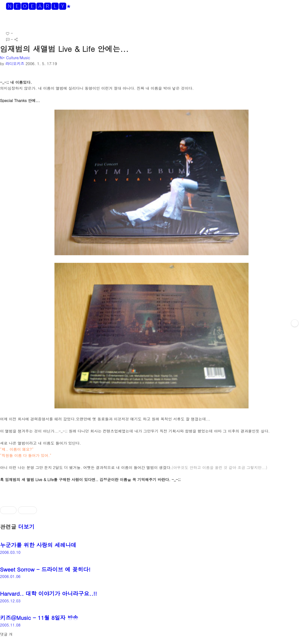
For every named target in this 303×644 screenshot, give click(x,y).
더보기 (26, 527)
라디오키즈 (15, 64)
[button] (7, 21)
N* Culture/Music (15, 58)
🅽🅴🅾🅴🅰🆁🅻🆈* (38, 6)
